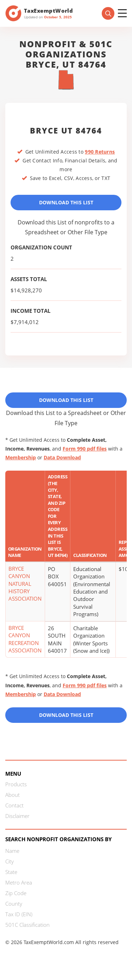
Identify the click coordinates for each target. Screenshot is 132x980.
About (12, 795)
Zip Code (16, 893)
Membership (21, 457)
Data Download (62, 457)
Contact (14, 805)
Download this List (66, 715)
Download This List (66, 202)
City (10, 861)
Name (12, 851)
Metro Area (19, 882)
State (11, 872)
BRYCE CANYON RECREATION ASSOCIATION (25, 639)
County (14, 904)
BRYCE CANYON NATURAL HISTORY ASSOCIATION (25, 584)
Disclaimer (17, 816)
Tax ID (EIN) (19, 914)
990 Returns (100, 152)
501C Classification (27, 925)
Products (16, 784)
